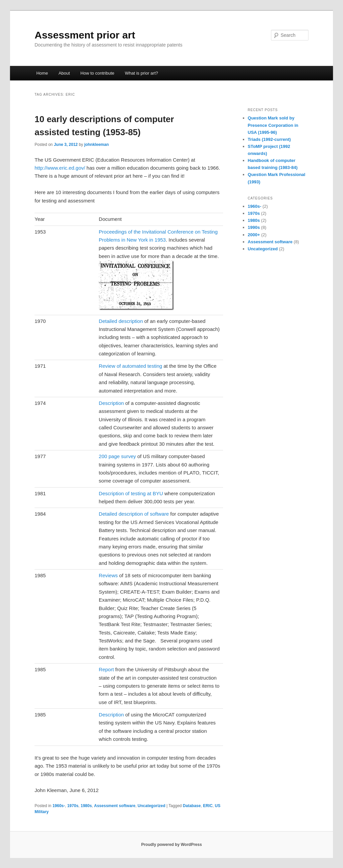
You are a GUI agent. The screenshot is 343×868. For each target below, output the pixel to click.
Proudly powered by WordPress (171, 845)
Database (192, 806)
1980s (86, 806)
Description (111, 403)
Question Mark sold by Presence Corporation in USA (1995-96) (273, 125)
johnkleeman (96, 145)
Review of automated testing (130, 366)
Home (42, 73)
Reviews (108, 575)
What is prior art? (142, 73)
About (64, 73)
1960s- (59, 806)
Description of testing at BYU (131, 493)
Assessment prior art (85, 35)
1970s (73, 806)
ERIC (208, 806)
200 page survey (117, 456)
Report (106, 669)
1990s (254, 227)
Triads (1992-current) (269, 139)
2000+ (254, 235)
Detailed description (121, 321)
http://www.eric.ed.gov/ (60, 168)
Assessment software (115, 806)
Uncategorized (152, 806)
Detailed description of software (134, 514)
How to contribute (97, 73)
